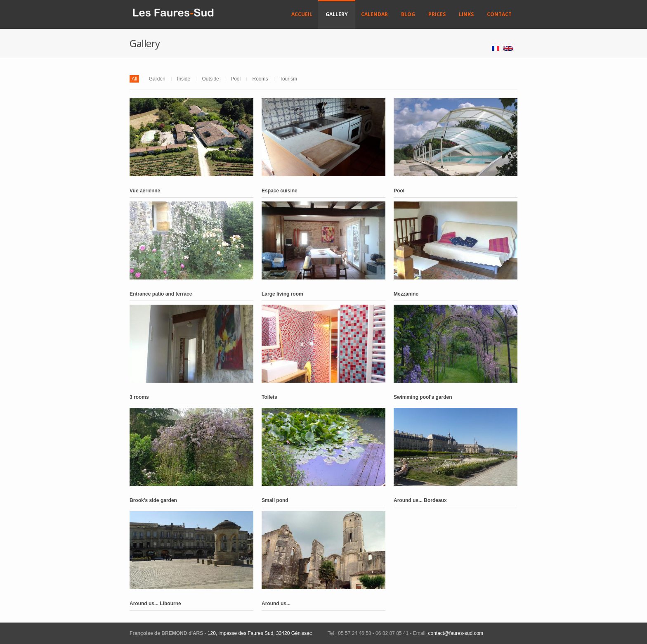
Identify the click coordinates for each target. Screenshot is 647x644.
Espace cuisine (280, 191)
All (134, 79)
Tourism (288, 79)
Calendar (374, 14)
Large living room (282, 294)
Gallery (337, 14)
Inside (184, 79)
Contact (499, 14)
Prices (437, 14)
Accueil (302, 14)
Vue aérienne (145, 191)
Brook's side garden (153, 500)
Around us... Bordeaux (420, 500)
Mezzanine (406, 294)
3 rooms (139, 397)
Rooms (260, 79)
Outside (210, 79)
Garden (157, 79)
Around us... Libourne (155, 604)
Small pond (275, 500)
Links (466, 14)
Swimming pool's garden (423, 397)
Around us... (276, 604)
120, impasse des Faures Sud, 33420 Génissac (260, 633)
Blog (408, 14)
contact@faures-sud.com (455, 633)
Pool (236, 79)
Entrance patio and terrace (161, 294)
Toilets (269, 397)
